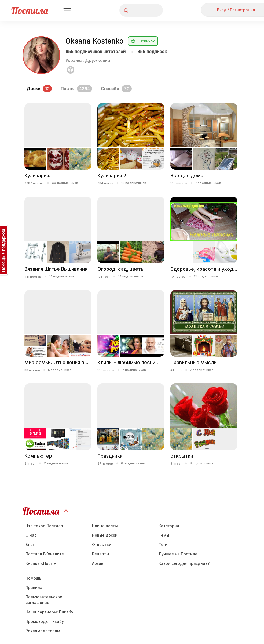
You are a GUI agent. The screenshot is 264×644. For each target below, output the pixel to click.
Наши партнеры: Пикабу (49, 612)
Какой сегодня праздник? (184, 563)
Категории (169, 526)
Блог (30, 544)
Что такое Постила (44, 526)
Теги (163, 544)
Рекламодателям (43, 631)
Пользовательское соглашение (44, 600)
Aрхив (98, 563)
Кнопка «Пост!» (41, 563)
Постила (30, 10)
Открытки (102, 544)
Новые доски (105, 535)
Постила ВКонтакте (45, 554)
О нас (31, 535)
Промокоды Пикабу (45, 621)
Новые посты (105, 526)
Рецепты (101, 554)
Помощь (33, 578)
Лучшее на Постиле (178, 554)
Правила (34, 587)
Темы (164, 535)
